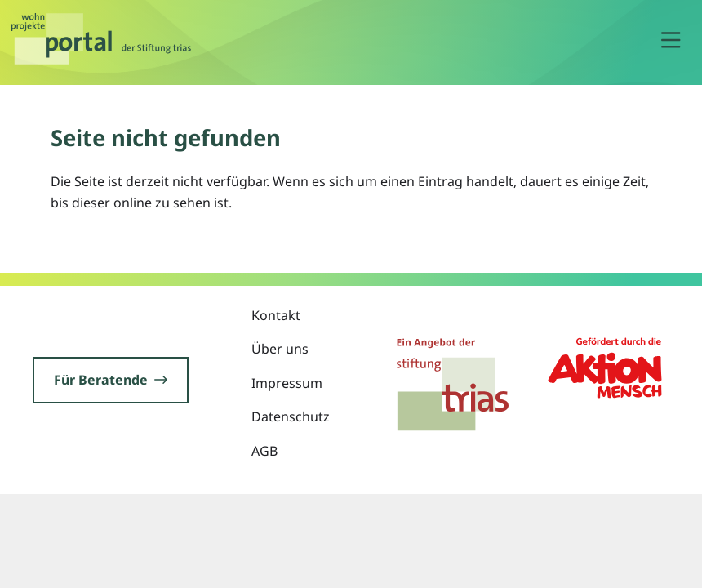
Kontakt (276, 315)
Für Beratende (111, 380)
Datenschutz (291, 416)
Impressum (287, 383)
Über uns (280, 349)
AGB (264, 451)
